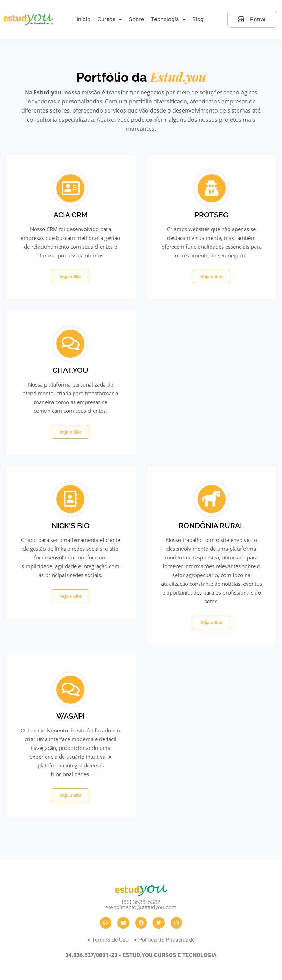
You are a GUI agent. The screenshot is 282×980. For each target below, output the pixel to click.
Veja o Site (70, 277)
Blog (198, 19)
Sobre (136, 19)
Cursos (110, 19)
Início (84, 19)
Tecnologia (168, 19)
